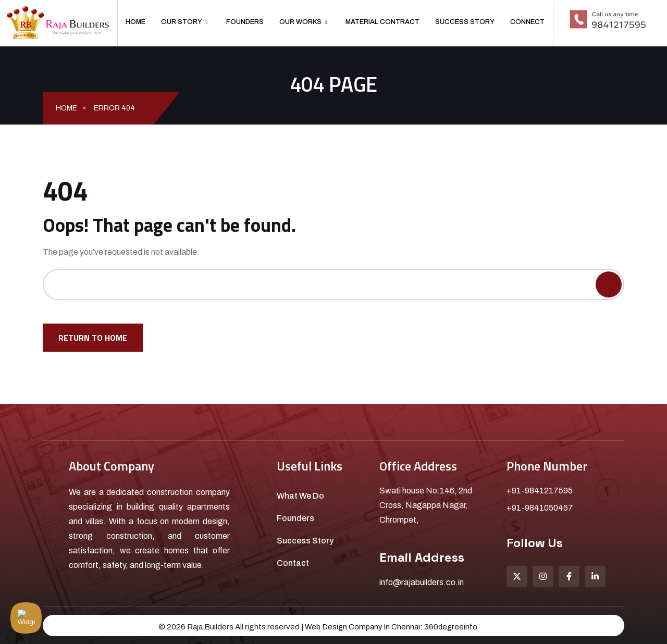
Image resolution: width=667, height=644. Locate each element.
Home (135, 22)
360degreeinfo (452, 627)
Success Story (465, 22)
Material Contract (382, 22)
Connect (527, 22)
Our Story (184, 22)
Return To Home (93, 338)
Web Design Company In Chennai (362, 627)
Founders (245, 22)
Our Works (303, 22)
